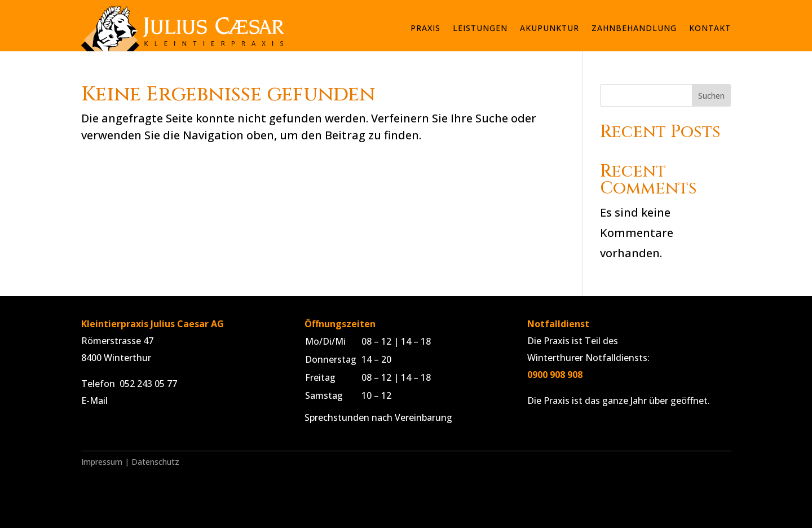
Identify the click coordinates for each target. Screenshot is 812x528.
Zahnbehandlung (634, 28)
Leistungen (480, 28)
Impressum (102, 462)
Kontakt (710, 28)
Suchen (711, 96)
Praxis (425, 28)
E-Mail (94, 401)
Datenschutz (155, 462)
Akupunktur (550, 28)
